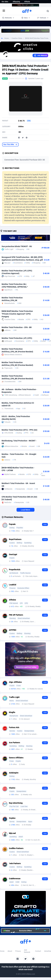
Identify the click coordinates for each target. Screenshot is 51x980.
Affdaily (27, 2)
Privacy (18, 951)
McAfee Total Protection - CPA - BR (17, 327)
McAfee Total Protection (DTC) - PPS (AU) (19, 430)
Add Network (27, 951)
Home (7, 38)
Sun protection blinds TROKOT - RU (17, 246)
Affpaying (16, 2)
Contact (38, 951)
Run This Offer (10, 145)
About (10, 951)
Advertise (48, 951)
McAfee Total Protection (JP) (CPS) (17, 338)
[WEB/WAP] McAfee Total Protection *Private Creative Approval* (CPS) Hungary (17, 314)
